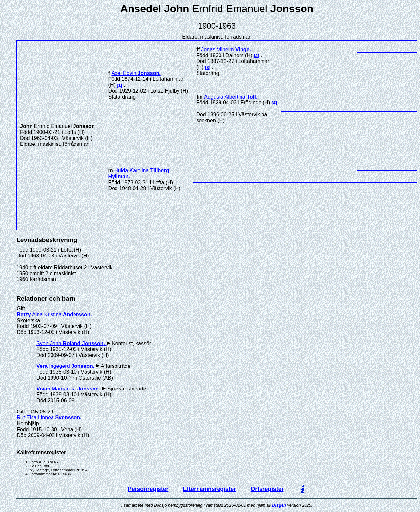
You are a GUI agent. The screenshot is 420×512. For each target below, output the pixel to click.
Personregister (148, 489)
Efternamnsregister (210, 489)
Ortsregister (267, 489)
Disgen (279, 505)
